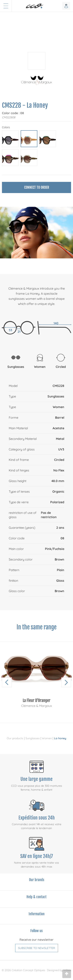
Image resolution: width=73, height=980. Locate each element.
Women (47, 738)
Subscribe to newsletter (36, 948)
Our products (15, 738)
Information (37, 914)
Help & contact (36, 897)
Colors (6, 127)
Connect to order (37, 187)
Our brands (37, 880)
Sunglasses (33, 738)
